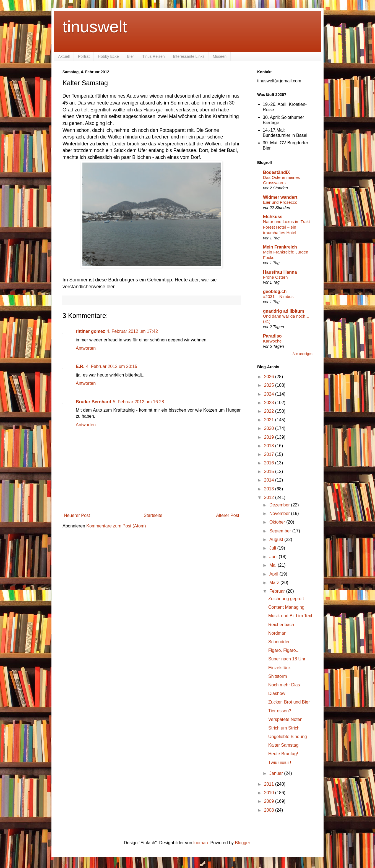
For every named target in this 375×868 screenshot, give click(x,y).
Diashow (277, 693)
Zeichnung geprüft (286, 599)
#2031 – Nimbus (278, 296)
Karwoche (272, 341)
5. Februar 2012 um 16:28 (138, 402)
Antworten (86, 348)
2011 (270, 784)
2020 (270, 428)
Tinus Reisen (153, 56)
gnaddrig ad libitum (283, 311)
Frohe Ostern (275, 277)
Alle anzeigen (303, 354)
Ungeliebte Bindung (288, 737)
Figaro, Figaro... (284, 650)
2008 (270, 810)
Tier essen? (280, 711)
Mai (274, 565)
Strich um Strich (284, 728)
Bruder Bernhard (93, 402)
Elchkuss (273, 217)
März (275, 583)
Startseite (153, 515)
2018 (270, 446)
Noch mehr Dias (284, 685)
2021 (270, 420)
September (281, 531)
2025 (270, 385)
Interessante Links (189, 56)
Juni (274, 557)
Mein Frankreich (280, 247)
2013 (270, 489)
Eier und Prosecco (280, 202)
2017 (270, 454)
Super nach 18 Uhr (287, 659)
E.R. (80, 366)
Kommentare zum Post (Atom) (116, 526)
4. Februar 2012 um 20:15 (112, 366)
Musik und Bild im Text (290, 616)
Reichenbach (281, 625)
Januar (277, 773)
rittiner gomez (90, 331)
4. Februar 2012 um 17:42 (132, 331)
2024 (270, 394)
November (280, 513)
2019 (270, 437)
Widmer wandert (280, 197)
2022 (270, 411)
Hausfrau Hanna (280, 272)
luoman (200, 843)
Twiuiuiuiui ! (280, 763)
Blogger (243, 843)
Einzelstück (279, 668)
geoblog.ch (275, 291)
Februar (278, 591)
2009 (270, 801)
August (277, 539)
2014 (270, 480)
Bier (131, 56)
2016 (270, 463)
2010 (270, 793)
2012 (270, 497)
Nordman (277, 633)
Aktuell (64, 56)
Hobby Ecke (108, 56)
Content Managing (286, 607)
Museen (220, 56)
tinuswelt (95, 27)
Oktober (278, 522)
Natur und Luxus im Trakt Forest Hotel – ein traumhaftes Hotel (287, 227)
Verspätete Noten (285, 719)
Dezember (280, 505)
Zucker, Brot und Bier (289, 702)
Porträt (84, 56)
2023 (270, 403)
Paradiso (272, 336)
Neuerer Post (77, 515)
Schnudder (279, 642)
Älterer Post (228, 515)
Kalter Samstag (283, 745)
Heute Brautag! (283, 754)
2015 (270, 471)
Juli (273, 548)
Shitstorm (278, 676)
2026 (270, 377)
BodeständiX (277, 172)
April (274, 574)
